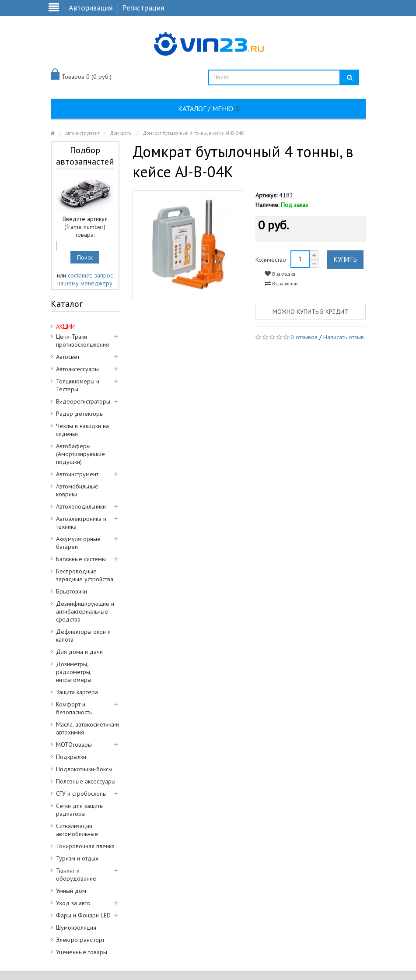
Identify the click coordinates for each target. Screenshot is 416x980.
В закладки (280, 274)
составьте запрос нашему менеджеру (85, 279)
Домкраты (121, 133)
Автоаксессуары (77, 369)
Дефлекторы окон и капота (83, 636)
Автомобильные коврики (77, 490)
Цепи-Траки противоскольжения (82, 341)
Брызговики (72, 591)
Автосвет (68, 357)
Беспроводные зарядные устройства (85, 575)
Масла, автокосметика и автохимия (87, 728)
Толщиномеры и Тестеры (78, 385)
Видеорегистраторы (83, 401)
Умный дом (71, 891)
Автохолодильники (81, 506)
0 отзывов (304, 337)
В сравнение (282, 283)
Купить (345, 259)
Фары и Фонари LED (83, 915)
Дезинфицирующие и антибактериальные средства (85, 611)
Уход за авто (73, 903)
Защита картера (77, 692)
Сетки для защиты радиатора (80, 810)
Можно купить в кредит (310, 312)
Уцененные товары (82, 952)
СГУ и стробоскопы (81, 794)
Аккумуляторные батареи (78, 543)
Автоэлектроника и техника (81, 523)
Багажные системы (81, 559)
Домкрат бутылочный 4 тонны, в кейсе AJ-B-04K (193, 133)
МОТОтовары (74, 745)
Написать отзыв (344, 337)
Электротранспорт (80, 940)
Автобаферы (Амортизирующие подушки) (80, 454)
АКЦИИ (65, 327)
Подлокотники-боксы (84, 769)
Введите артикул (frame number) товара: (85, 227)
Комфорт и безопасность (74, 708)
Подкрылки (71, 757)
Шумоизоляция (76, 927)
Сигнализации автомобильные (77, 830)
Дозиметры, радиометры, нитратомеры (74, 672)
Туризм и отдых (77, 858)
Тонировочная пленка (85, 846)
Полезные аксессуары (86, 781)
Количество (271, 260)
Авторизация (91, 8)
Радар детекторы (80, 414)
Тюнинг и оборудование (76, 875)
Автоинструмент (82, 133)
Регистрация (143, 8)
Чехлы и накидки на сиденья (82, 430)
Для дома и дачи (79, 652)
